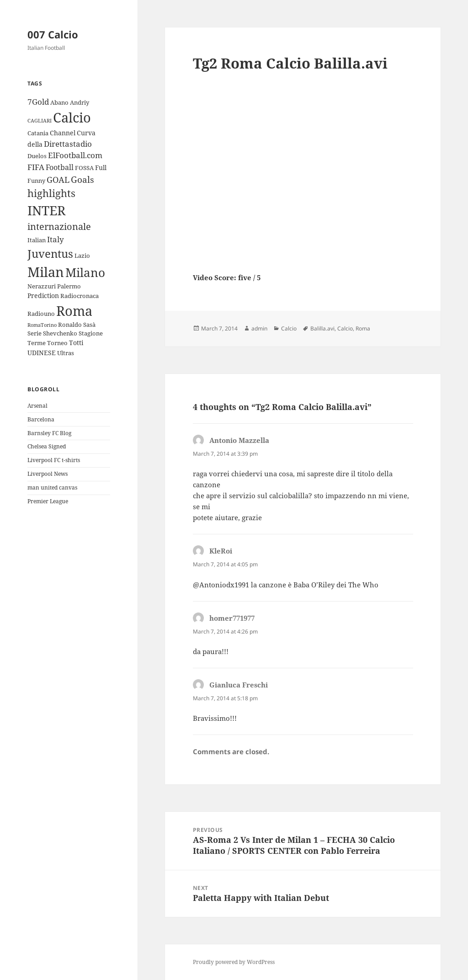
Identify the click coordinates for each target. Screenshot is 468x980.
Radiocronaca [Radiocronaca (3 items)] (80, 296)
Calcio (289, 328)
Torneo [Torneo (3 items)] (57, 343)
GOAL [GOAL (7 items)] (58, 180)
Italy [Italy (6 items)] (56, 239)
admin (259, 328)
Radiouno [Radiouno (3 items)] (41, 314)
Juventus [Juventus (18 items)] (50, 253)
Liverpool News (48, 474)
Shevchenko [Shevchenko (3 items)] (60, 333)
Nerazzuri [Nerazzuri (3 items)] (42, 286)
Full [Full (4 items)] (101, 168)
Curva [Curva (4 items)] (86, 133)
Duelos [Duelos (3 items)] (37, 156)
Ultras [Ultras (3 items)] (66, 353)
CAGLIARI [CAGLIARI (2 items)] (40, 121)
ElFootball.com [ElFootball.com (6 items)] (75, 155)
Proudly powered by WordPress (234, 962)
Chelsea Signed (47, 446)
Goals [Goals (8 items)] (82, 180)
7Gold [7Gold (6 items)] (38, 102)
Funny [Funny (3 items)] (36, 181)
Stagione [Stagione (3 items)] (91, 333)
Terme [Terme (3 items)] (37, 343)
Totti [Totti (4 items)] (76, 343)
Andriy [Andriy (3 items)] (80, 102)
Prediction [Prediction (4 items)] (43, 296)
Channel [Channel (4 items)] (63, 133)
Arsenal (37, 406)
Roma (363, 328)
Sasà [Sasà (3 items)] (89, 325)
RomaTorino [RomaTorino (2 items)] (42, 325)
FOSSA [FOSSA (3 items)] (84, 168)
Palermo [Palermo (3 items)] (69, 286)
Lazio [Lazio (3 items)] (82, 256)
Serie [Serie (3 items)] (35, 333)
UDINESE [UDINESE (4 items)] (42, 353)
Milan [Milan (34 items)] (46, 272)
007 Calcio (53, 34)
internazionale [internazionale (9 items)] (59, 226)
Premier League (48, 501)
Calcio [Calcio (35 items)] (72, 117)
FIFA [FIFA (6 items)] (36, 167)
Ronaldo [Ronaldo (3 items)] (70, 325)
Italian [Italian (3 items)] (37, 240)
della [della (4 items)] (35, 144)
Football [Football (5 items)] (60, 167)
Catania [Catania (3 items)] (38, 133)
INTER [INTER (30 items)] (46, 210)
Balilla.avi (322, 328)
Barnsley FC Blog (49, 433)
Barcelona (41, 419)
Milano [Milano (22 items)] (85, 272)
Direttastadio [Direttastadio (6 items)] (68, 144)
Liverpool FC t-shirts (54, 460)
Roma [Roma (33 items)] (74, 311)
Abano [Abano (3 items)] (59, 102)
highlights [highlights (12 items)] (51, 193)
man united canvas (52, 487)
